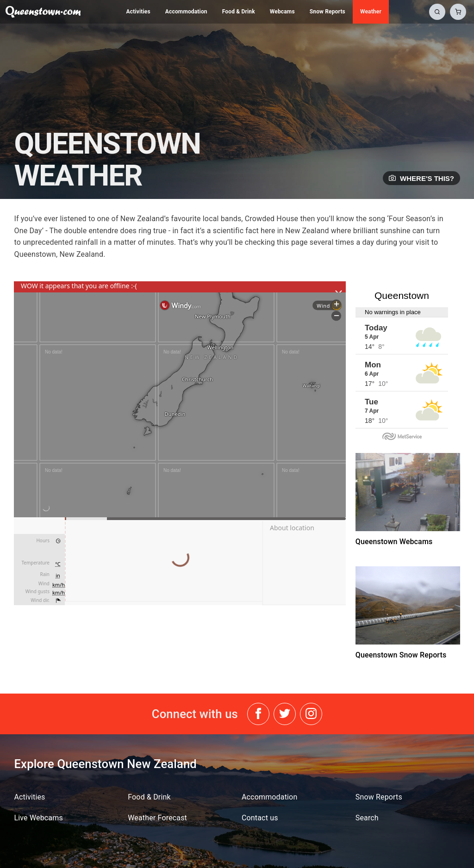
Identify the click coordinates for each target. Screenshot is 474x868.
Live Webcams (38, 818)
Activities (138, 12)
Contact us (260, 818)
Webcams (282, 12)
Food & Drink (239, 12)
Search (367, 818)
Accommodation (186, 12)
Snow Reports (327, 12)
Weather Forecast (157, 818)
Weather (371, 12)
